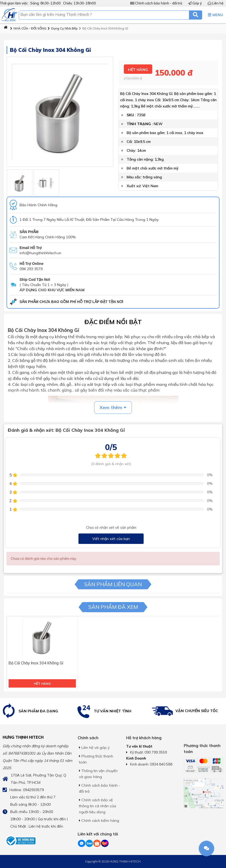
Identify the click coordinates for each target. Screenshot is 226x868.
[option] (38, 711)
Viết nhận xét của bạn (111, 539)
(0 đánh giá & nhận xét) (111, 464)
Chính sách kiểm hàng (99, 821)
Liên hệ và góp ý (94, 748)
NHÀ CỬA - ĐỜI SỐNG (28, 28)
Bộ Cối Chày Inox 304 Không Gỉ (103, 28)
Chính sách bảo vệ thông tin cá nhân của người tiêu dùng (97, 806)
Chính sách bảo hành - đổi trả (156, 3)
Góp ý (195, 3)
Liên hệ (216, 3)
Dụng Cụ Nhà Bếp (63, 28)
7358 (141, 113)
